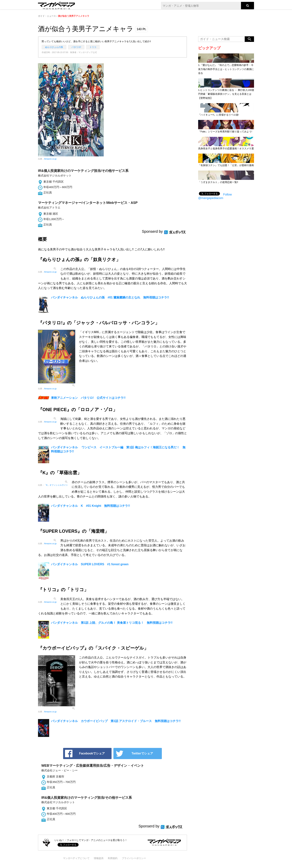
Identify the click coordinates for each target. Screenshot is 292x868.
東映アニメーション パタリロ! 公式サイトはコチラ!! (88, 398)
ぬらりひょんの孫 (54, 47)
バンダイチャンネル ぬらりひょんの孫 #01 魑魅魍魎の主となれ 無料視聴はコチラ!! (110, 297)
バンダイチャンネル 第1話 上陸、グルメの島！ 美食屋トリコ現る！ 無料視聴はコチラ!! (112, 623)
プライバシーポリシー (134, 858)
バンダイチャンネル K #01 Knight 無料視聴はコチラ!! (91, 506)
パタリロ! (76, 47)
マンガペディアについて (76, 858)
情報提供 (99, 858)
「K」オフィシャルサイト (56, 485)
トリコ (93, 47)
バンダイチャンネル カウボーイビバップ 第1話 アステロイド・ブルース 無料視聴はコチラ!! (116, 721)
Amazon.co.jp (50, 159)
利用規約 (113, 858)
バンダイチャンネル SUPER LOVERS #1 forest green (90, 564)
